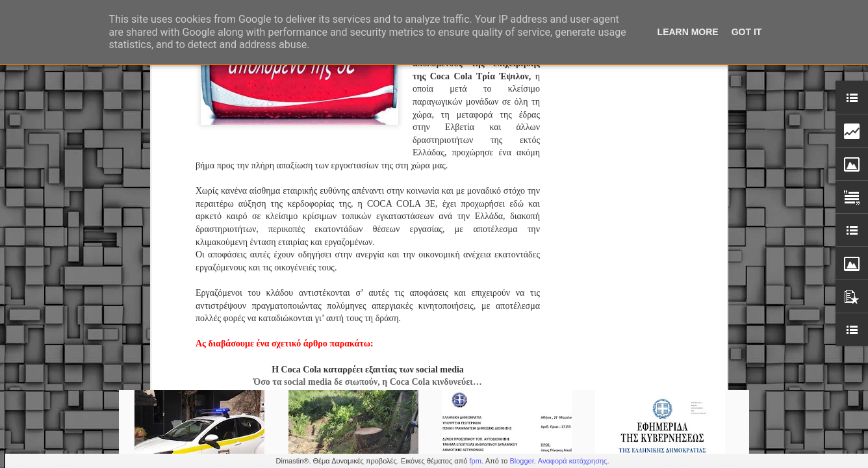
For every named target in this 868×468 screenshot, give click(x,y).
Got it (747, 32)
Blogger (521, 461)
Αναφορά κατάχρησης (573, 461)
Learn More (688, 32)
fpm (475, 461)
